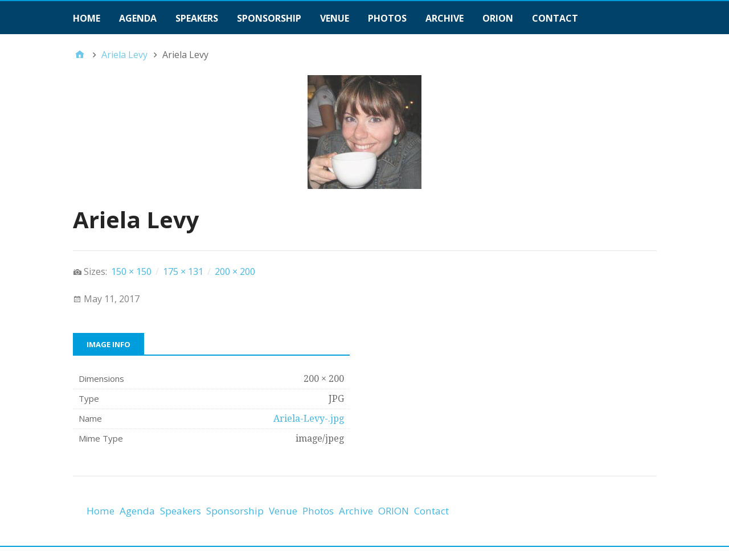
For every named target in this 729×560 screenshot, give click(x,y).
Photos (387, 18)
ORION (498, 18)
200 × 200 (235, 271)
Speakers (197, 18)
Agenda (138, 18)
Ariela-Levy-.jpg (309, 419)
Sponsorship (269, 18)
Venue (335, 18)
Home (87, 18)
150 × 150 (131, 271)
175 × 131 (183, 271)
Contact (555, 18)
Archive (445, 18)
